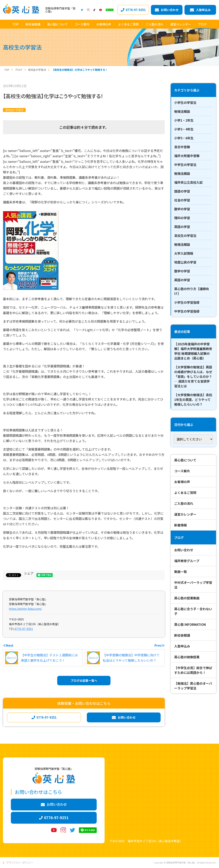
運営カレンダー (185, 514)
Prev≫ (160, 645)
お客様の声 (182, 482)
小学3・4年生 (184, 129)
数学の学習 (182, 209)
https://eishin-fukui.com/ (25, 609)
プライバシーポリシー (20, 862)
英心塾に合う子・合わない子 (193, 611)
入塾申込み (182, 646)
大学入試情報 (184, 253)
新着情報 (181, 525)
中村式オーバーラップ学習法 (193, 585)
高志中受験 (182, 147)
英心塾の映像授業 (187, 657)
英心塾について (185, 460)
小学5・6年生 (184, 138)
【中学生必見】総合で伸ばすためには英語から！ (193, 670)
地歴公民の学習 (185, 262)
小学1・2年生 (184, 120)
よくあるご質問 (185, 493)
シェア (29, 573)
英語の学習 (182, 227)
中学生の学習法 (185, 165)
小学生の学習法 (185, 102)
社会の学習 (182, 200)
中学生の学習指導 (187, 311)
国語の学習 (182, 191)
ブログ (179, 537)
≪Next (8, 645)
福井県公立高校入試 (188, 182)
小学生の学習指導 (187, 302)
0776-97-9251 (24, 629)
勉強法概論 (182, 111)
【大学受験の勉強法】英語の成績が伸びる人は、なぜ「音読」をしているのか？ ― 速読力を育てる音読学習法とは (193, 376)
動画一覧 (181, 572)
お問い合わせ (184, 550)
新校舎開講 (182, 635)
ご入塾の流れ (184, 503)
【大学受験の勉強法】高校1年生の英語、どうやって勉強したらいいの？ (193, 400)
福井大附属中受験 (187, 156)
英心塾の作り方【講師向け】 (192, 291)
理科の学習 (182, 218)
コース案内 (182, 471)
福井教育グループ (187, 561)
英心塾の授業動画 (187, 598)
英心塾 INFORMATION (190, 624)
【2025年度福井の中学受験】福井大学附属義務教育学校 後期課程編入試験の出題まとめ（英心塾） (193, 351)
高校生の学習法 (14, 110)
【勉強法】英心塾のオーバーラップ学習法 (193, 686)
